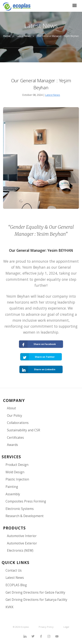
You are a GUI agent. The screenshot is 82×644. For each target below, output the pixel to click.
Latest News (24, 36)
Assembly (13, 494)
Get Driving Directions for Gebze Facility (35, 592)
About (11, 408)
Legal (66, 627)
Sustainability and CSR (24, 430)
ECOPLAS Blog (16, 585)
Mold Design (15, 472)
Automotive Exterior (22, 543)
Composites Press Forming (26, 501)
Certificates (15, 438)
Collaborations (18, 423)
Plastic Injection (17, 479)
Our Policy (15, 416)
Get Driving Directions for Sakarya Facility (36, 600)
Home (7, 36)
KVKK (10, 607)
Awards (12, 445)
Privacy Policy (46, 627)
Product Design (17, 465)
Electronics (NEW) (20, 551)
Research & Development (25, 516)
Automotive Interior (22, 536)
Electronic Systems (20, 509)
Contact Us (14, 570)
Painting (12, 487)
